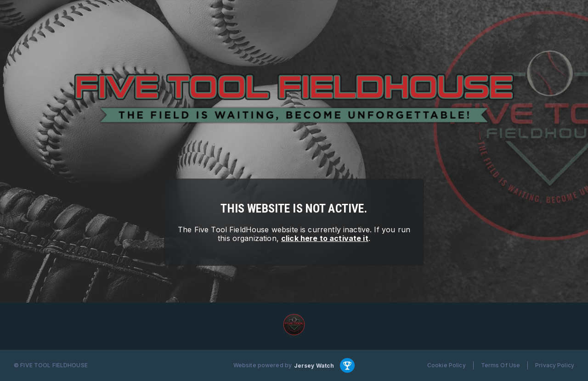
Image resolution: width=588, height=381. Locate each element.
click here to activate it (325, 238)
